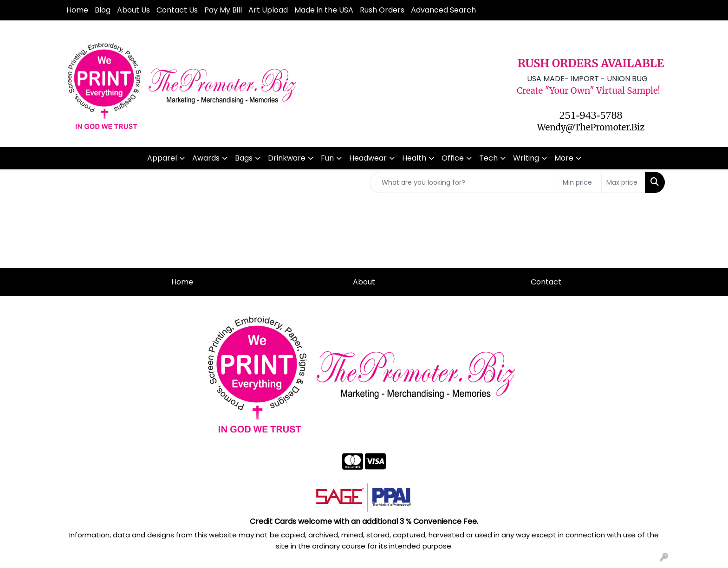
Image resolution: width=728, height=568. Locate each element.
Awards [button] (206, 158)
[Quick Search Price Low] (580, 182)
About (364, 282)
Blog (103, 10)
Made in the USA (324, 10)
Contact (546, 282)
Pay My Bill (223, 10)
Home (77, 10)
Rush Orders (382, 10)
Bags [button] (244, 158)
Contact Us (177, 10)
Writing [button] (526, 158)
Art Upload (268, 10)
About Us (133, 10)
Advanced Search (443, 10)
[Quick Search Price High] (623, 182)
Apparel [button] (162, 158)
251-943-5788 (591, 115)
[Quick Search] (464, 182)
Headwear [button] (368, 158)
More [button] (564, 158)
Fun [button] (327, 158)
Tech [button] (488, 158)
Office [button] (453, 158)
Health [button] (414, 158)
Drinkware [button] (287, 158)
